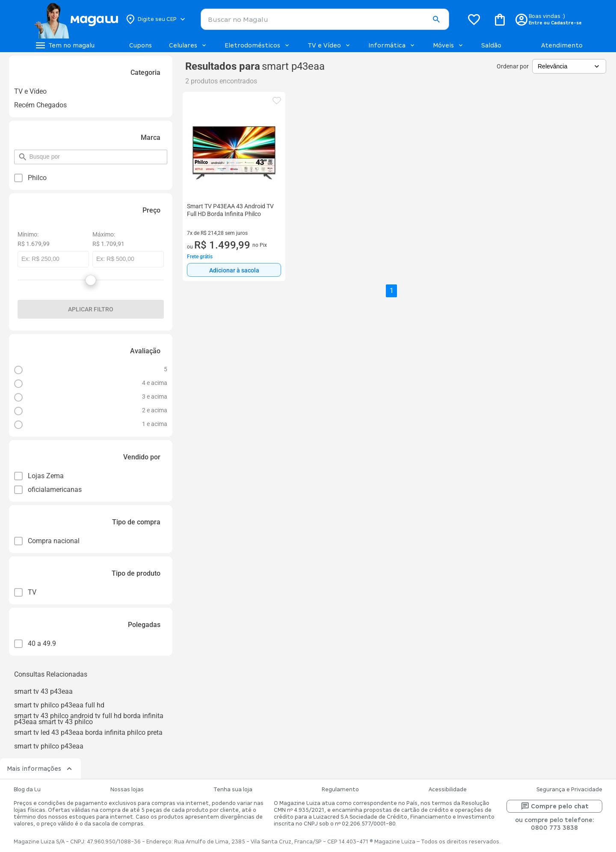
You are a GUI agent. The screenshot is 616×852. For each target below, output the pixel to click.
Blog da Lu (27, 790)
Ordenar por (513, 66)
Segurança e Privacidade (569, 790)
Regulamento (340, 790)
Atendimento (562, 45)
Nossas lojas (127, 790)
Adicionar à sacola (234, 270)
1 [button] (392, 291)
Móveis (449, 45)
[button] (436, 20)
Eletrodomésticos (258, 45)
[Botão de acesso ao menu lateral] (65, 45)
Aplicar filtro (91, 309)
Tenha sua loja (233, 790)
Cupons (141, 45)
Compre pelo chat (555, 806)
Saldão (491, 45)
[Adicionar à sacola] (234, 270)
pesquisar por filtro (29, 153)
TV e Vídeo (329, 45)
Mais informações (40, 769)
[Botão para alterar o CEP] (156, 19)
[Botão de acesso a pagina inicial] (76, 19)
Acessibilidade (448, 790)
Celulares (188, 45)
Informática (392, 45)
